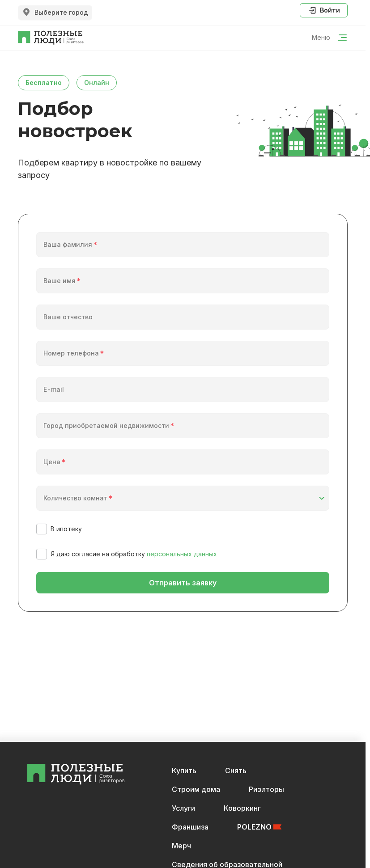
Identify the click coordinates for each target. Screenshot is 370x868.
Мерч (181, 846)
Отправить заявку (183, 583)
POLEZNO (259, 827)
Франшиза (190, 827)
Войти (324, 10)
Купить (184, 771)
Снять (236, 771)
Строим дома (196, 789)
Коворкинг (242, 808)
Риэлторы (266, 789)
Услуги (183, 808)
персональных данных (182, 554)
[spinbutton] (183, 467)
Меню (330, 38)
